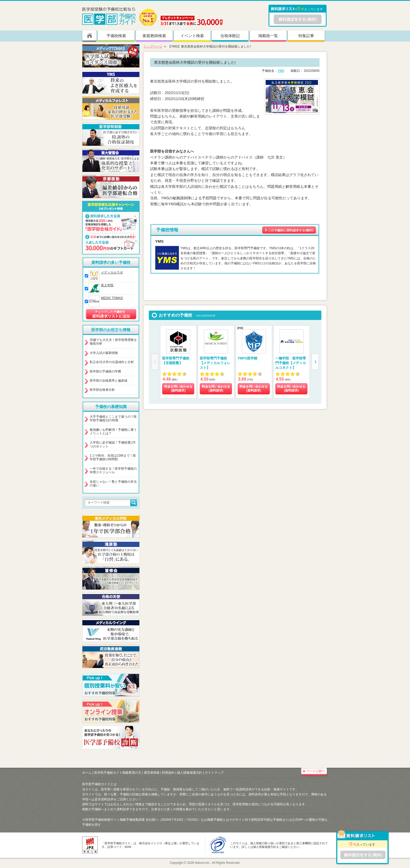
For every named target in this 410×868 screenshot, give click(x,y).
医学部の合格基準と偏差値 (109, 381)
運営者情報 (152, 773)
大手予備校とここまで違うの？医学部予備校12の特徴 (113, 418)
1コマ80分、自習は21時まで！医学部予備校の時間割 (113, 457)
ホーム (87, 773)
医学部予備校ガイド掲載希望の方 (118, 773)
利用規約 (168, 773)
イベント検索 (192, 36)
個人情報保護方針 (190, 773)
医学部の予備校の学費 (105, 371)
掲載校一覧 (268, 36)
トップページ (153, 46)
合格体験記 (230, 36)
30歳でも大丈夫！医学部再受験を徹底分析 (113, 342)
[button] (315, 362)
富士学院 (107, 285)
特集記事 (306, 36)
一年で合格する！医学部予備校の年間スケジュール (113, 470)
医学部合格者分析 (102, 390)
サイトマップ (214, 773)
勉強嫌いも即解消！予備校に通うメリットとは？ (113, 432)
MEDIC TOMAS (112, 298)
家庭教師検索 (154, 36)
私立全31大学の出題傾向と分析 (112, 362)
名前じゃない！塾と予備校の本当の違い (113, 483)
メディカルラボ (112, 272)
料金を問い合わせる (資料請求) (178, 389)
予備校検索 (116, 36)
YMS (281, 71)
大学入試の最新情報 (104, 353)
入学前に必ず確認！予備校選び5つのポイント (113, 444)
